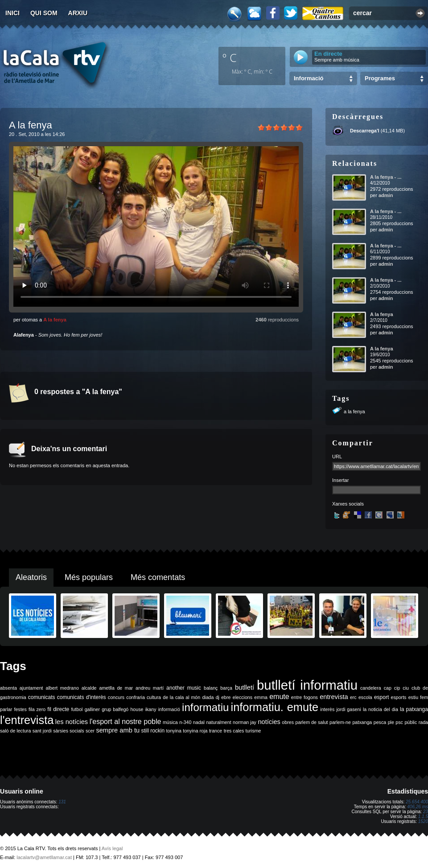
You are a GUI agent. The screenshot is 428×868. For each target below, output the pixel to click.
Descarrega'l (365, 131)
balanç (211, 688)
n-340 (185, 722)
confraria (135, 697)
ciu (406, 688)
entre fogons (305, 697)
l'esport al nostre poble (126, 722)
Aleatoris (31, 577)
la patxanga (414, 709)
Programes (380, 78)
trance (216, 731)
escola (365, 697)
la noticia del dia (381, 709)
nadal (199, 722)
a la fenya (354, 411)
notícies (269, 722)
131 (62, 802)
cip (397, 688)
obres (288, 722)
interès (327, 709)
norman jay (245, 722)
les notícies (72, 722)
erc (353, 697)
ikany (151, 709)
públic (411, 722)
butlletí (245, 687)
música (170, 722)
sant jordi (42, 731)
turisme (253, 731)
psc (399, 722)
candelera (371, 688)
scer (90, 731)
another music (184, 688)
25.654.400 (417, 802)
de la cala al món (181, 697)
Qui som (44, 13)
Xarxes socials (348, 504)
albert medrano (62, 688)
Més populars (89, 577)
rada (423, 722)
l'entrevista (27, 720)
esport (381, 697)
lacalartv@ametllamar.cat (44, 857)
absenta (8, 688)
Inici (12, 13)
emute (279, 697)
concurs (116, 697)
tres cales (234, 731)
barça (226, 688)
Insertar (340, 480)
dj (218, 697)
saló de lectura (15, 731)
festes (20, 709)
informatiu (205, 707)
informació (169, 709)
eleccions (243, 697)
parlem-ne (340, 722)
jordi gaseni (348, 709)
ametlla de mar (116, 688)
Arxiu (78, 13)
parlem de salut (311, 722)
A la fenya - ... (386, 177)
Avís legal (112, 848)
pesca (380, 722)
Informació (309, 78)
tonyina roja (195, 731)
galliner (92, 709)
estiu (414, 697)
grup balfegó (115, 709)
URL (337, 457)
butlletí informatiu (307, 685)
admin (386, 195)
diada (208, 697)
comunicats (42, 697)
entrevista (334, 697)
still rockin (153, 731)
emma (261, 697)
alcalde (89, 688)
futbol (77, 709)
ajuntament (31, 688)
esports (398, 697)
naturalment (218, 722)
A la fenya (55, 320)
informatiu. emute (275, 707)
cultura (154, 697)
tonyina (174, 731)
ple (391, 722)
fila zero (37, 709)
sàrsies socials (68, 731)
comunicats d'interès (82, 697)
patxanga (362, 722)
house (137, 709)
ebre (226, 697)
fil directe (58, 709)
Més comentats (158, 577)
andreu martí (150, 688)
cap (388, 688)
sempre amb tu (118, 730)
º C (230, 58)
